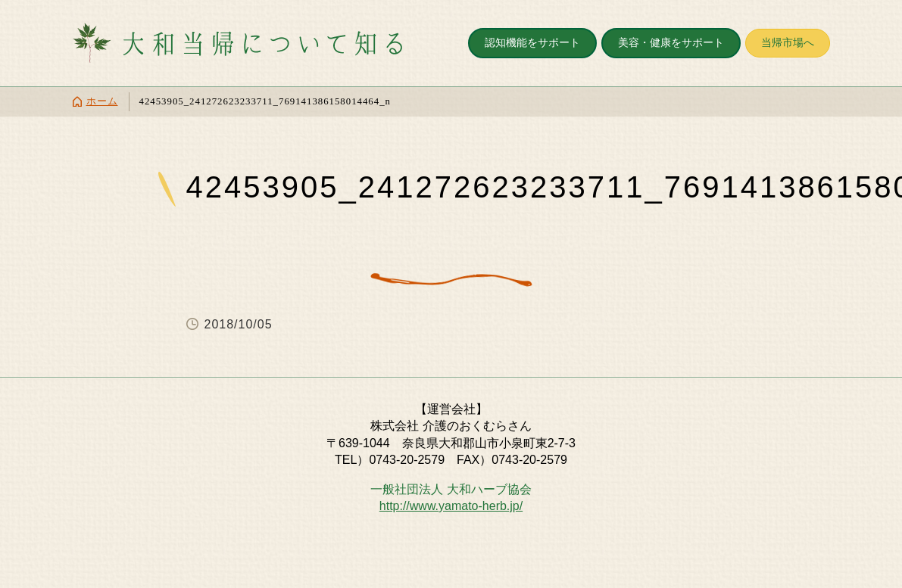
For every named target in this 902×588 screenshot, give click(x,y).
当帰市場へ (788, 42)
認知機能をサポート (532, 42)
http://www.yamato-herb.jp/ (451, 506)
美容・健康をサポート (671, 42)
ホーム (102, 101)
